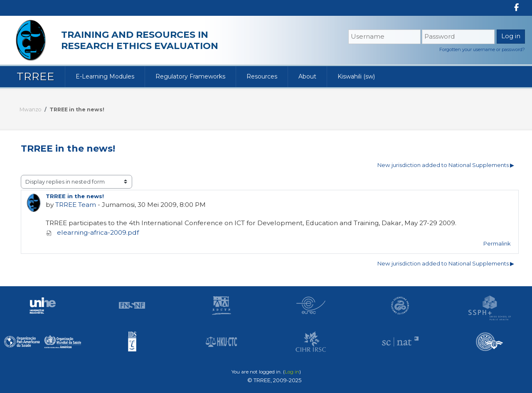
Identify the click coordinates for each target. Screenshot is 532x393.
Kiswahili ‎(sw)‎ (356, 76)
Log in (292, 372)
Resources (262, 76)
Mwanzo (31, 109)
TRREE (36, 76)
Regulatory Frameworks (190, 76)
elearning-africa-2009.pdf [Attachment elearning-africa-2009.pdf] (92, 232)
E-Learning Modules (105, 76)
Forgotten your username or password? (482, 49)
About (307, 76)
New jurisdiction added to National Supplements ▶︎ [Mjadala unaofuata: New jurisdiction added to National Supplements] (446, 165)
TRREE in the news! (77, 109)
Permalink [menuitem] (497, 243)
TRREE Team (76, 205)
